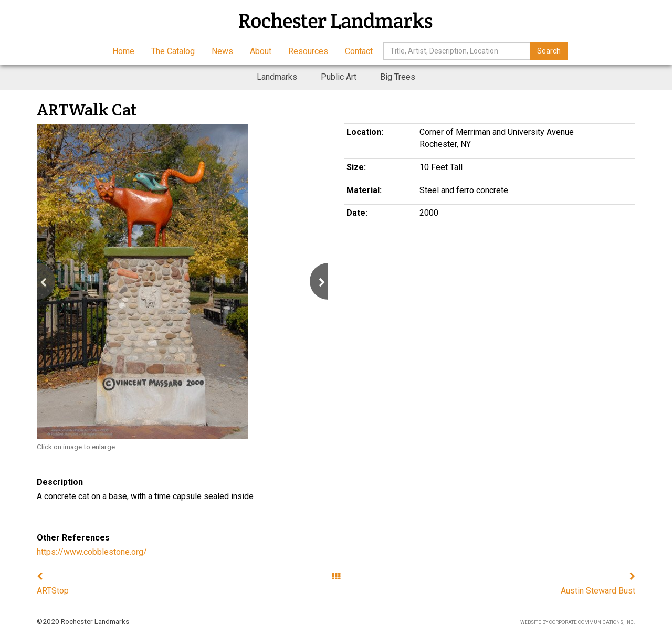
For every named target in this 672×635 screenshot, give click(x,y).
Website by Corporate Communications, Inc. (578, 622)
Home (123, 51)
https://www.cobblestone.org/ (92, 552)
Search (549, 51)
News (222, 51)
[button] (37, 281)
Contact (359, 51)
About (261, 51)
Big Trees (398, 77)
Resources (308, 51)
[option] (182, 281)
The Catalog (173, 51)
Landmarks (277, 77)
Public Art (339, 77)
